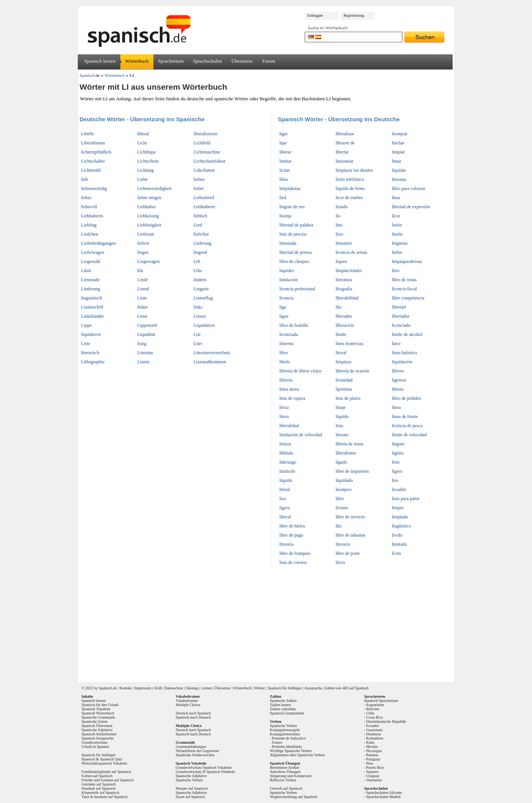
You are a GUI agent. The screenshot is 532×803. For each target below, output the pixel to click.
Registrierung (354, 15)
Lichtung (146, 170)
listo (396, 462)
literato (342, 435)
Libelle (88, 134)
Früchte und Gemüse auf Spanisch (108, 780)
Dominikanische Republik (386, 721)
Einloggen (315, 15)
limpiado (400, 517)
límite (341, 334)
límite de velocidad (409, 435)
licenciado (401, 325)
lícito (397, 553)
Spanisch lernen (100, 61)
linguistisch (92, 298)
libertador (401, 316)
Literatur (145, 353)
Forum (269, 61)
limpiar (399, 152)
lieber (199, 188)
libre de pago (291, 535)
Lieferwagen (93, 252)
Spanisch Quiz (111, 759)
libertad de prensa (296, 252)
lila (140, 271)
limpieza (343, 362)
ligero (397, 471)
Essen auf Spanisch (190, 797)
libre (340, 499)
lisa (283, 499)
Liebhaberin (92, 216)
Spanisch (106, 688)
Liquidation (204, 325)
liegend (200, 252)
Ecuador (372, 726)
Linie (142, 298)
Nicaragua (374, 751)
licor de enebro (349, 198)
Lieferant (146, 234)
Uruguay (373, 776)
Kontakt (126, 688)
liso (395, 480)
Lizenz (144, 362)
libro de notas (404, 280)
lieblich (200, 216)
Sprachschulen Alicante (384, 793)
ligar (284, 134)
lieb (85, 179)
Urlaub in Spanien (96, 747)
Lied (198, 225)
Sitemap (192, 688)
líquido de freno (350, 188)
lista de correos (293, 562)
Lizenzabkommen (210, 362)
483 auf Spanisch (356, 688)
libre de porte (348, 553)
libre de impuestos (352, 471)
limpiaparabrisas (407, 261)
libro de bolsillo (294, 325)
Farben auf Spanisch (97, 776)
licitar (285, 170)
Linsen (200, 316)
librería (286, 380)
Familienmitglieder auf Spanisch (107, 772)
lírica (284, 407)
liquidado (344, 480)
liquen (341, 261)
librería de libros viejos (301, 371)
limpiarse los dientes (354, 170)
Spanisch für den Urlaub (100, 705)
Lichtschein (148, 161)
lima (396, 198)
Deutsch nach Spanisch (193, 713)
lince (396, 344)
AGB (158, 688)
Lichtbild (202, 143)
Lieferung (203, 243)
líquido (342, 417)
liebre (397, 252)
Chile (370, 713)
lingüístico (402, 526)
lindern (200, 280)
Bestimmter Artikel (285, 767)
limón (397, 234)
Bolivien (373, 709)
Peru (369, 763)
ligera (285, 508)
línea (396, 407)
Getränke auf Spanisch (99, 784)
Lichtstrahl (91, 170)
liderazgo (288, 462)
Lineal (143, 289)
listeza (285, 444)
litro (396, 271)
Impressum (143, 688)
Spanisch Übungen (285, 763)
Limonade (91, 280)
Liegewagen (149, 261)
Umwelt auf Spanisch (286, 788)
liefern (143, 243)
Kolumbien (375, 738)
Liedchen (90, 234)
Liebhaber (147, 207)
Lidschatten (204, 170)
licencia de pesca (407, 426)
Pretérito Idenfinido (287, 747)
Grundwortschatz (95, 742)
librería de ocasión (353, 371)
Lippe (87, 325)
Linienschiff (92, 307)
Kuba (370, 742)
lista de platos (348, 398)
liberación (345, 325)
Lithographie (93, 362)
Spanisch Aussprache (98, 738)
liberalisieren (206, 134)
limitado (399, 544)
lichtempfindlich (96, 152)
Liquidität (146, 334)
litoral (341, 353)
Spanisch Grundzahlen (287, 713)
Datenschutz (174, 688)
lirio (339, 234)
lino (339, 225)
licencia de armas (351, 252)
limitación (289, 280)
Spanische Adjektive (97, 730)
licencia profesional (297, 289)
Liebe (143, 179)
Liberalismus (93, 143)
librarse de (345, 143)
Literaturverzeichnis (212, 353)
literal (285, 489)
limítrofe (287, 471)
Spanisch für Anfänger (285, 688)
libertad (399, 307)
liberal (143, 134)
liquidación (402, 362)
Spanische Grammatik (99, 717)
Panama (372, 755)
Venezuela (374, 780)
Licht (142, 143)
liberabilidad (347, 298)
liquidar (399, 170)
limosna (399, 179)
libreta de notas (350, 444)
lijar (283, 143)
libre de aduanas (350, 535)
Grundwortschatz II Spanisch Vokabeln (206, 772)
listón (397, 225)
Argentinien (375, 705)
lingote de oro (292, 207)
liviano (342, 508)
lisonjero (344, 489)
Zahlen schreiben (283, 709)
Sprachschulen (207, 61)
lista (339, 426)
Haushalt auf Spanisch (99, 788)
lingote (398, 444)
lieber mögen (149, 198)
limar (397, 161)
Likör (86, 271)
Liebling (89, 225)
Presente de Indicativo (289, 738)
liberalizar (345, 134)
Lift (197, 261)
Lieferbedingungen (99, 243)
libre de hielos (292, 526)
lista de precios (293, 234)
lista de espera (292, 398)
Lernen (206, 688)
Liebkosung (148, 216)
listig (142, 344)
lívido (397, 535)
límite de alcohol (407, 334)
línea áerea (289, 389)
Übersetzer (242, 61)
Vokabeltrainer (187, 701)
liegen (143, 252)
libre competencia (408, 298)
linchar (398, 143)
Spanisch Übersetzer (97, 726)
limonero (344, 243)
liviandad (344, 380)
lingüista (400, 243)
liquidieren (91, 334)
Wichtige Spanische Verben (291, 751)
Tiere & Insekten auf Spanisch (105, 797)
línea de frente (405, 417)
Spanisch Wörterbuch (98, 713)
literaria (287, 544)
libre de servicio (350, 517)
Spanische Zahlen (283, 701)
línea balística (404, 353)
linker (143, 307)
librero (398, 371)
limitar (286, 161)
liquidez (287, 271)
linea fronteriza (350, 344)
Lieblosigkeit (149, 225)
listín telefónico (350, 179)
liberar (285, 152)
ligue (284, 316)
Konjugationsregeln (285, 730)
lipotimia (344, 389)
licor (396, 216)
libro (284, 353)
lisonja (286, 216)
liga (283, 307)
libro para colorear (409, 188)
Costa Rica (374, 717)
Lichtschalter (93, 161)
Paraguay (373, 759)
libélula (286, 453)
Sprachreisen (171, 61)
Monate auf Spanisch (192, 788)
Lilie (198, 271)
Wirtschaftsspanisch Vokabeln (104, 763)
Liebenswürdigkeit (155, 188)
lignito (398, 453)
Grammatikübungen (191, 747)
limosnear (345, 161)
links (198, 307)
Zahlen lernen (280, 705)
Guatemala (374, 730)
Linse (143, 316)
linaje (341, 407)
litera (284, 417)
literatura (344, 280)
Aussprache (313, 688)
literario (343, 544)
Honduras (373, 734)
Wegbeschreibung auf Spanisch (294, 797)
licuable (399, 489)
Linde (143, 280)
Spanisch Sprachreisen (381, 701)
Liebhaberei (204, 207)
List (197, 334)
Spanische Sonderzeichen (195, 755)
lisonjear (400, 134)
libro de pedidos (406, 398)
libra (284, 179)
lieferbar (201, 234)
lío (338, 216)
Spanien (372, 772)
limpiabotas (290, 188)
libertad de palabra (296, 225)
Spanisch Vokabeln (96, 709)
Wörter (259, 688)
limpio (398, 508)
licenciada (289, 334)
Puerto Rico (375, 767)
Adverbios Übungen (285, 772)
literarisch (90, 353)
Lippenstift (148, 325)
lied (283, 198)
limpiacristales (349, 271)
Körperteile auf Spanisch (100, 793)
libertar (342, 152)
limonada (288, 243)
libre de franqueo (295, 553)
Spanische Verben (189, 780)
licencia (287, 298)
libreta (398, 389)
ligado (341, 462)
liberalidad (289, 426)
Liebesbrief (204, 198)
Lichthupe (147, 152)
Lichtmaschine (207, 152)
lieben (199, 179)
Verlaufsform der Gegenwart (197, 751)
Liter (198, 344)
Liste (86, 344)
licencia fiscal (404, 289)
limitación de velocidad (301, 435)
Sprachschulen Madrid (383, 797)
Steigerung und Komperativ (291, 776)
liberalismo (346, 453)
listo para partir (406, 499)
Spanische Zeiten (95, 721)
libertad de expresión (411, 207)
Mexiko (372, 747)
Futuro (277, 742)
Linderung (91, 289)
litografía (344, 289)
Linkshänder (93, 316)
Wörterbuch (137, 61)
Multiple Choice (188, 705)
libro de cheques (294, 261)
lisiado (342, 207)
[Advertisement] (269, 622)
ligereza (399, 380)
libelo (285, 362)
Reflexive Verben (283, 780)
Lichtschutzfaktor (210, 161)
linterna (287, 344)
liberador (344, 316)
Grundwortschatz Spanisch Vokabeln (204, 767)
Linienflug (203, 298)
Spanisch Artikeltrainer (99, 734)
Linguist (201, 289)
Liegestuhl (91, 261)
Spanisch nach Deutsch (193, 717)
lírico (340, 562)
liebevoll (89, 207)
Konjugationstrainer (285, 734)
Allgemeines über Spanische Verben (298, 755)
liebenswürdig (94, 188)
